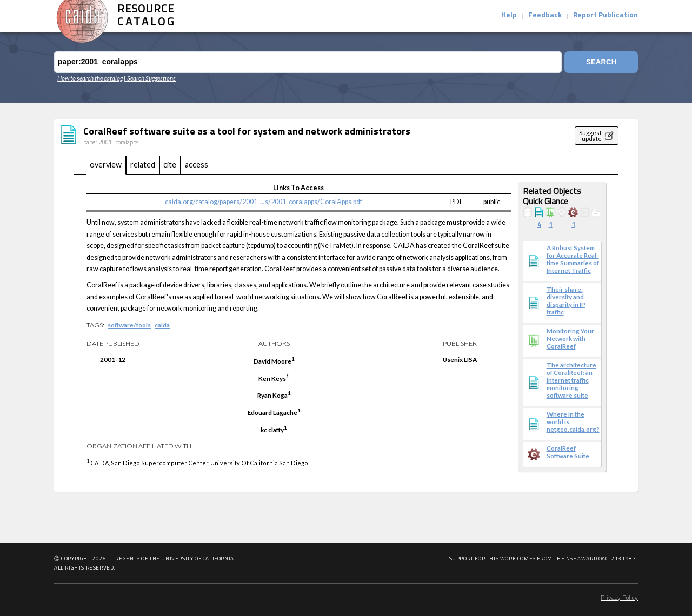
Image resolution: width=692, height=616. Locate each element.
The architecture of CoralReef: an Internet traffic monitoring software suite (571, 380)
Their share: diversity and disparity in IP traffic (566, 300)
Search (601, 62)
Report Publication (605, 15)
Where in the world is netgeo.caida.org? (573, 421)
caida (162, 325)
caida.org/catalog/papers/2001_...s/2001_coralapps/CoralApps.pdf (264, 202)
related (143, 165)
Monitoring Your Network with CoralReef (570, 338)
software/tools (129, 325)
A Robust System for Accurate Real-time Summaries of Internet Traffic (573, 259)
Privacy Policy (619, 598)
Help (509, 15)
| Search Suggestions (150, 78)
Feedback (545, 15)
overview (106, 165)
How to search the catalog (90, 78)
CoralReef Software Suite (568, 452)
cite (170, 165)
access (197, 165)
